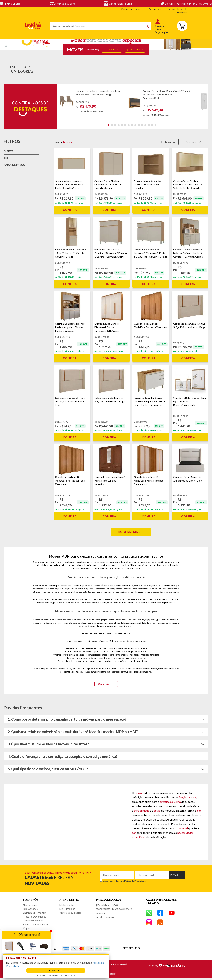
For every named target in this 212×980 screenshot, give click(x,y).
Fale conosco (155, 9)
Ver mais (106, 684)
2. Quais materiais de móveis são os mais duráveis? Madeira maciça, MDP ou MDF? (73, 732)
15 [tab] (156, 125)
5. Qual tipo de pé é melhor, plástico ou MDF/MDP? (48, 769)
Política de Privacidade (135, 881)
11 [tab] (142, 125)
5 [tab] (122, 125)
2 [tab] (112, 125)
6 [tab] (125, 125)
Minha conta (182, 13)
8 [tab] (132, 125)
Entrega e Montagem (35, 913)
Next (205, 103)
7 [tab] (129, 125)
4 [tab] (119, 125)
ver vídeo (135, 50)
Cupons (27, 928)
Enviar (174, 875)
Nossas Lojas (30, 905)
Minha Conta (66, 905)
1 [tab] (108, 125)
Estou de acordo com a (124, 881)
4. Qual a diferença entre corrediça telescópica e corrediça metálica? (63, 756)
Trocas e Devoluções (35, 917)
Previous (60, 103)
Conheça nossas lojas (131, 9)
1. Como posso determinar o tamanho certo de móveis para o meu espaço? (67, 719)
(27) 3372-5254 (107, 905)
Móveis (68, 142)
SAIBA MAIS (112, 50)
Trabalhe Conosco (33, 920)
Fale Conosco (30, 909)
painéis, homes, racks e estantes (158, 669)
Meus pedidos (175, 9)
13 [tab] (149, 125)
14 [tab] (152, 125)
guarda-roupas (83, 672)
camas (67, 672)
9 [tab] (135, 125)
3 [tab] (115, 125)
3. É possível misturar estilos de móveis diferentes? (48, 744)
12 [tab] (145, 125)
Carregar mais (129, 532)
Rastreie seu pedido (70, 913)
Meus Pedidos (67, 909)
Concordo (56, 971)
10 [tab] (139, 125)
